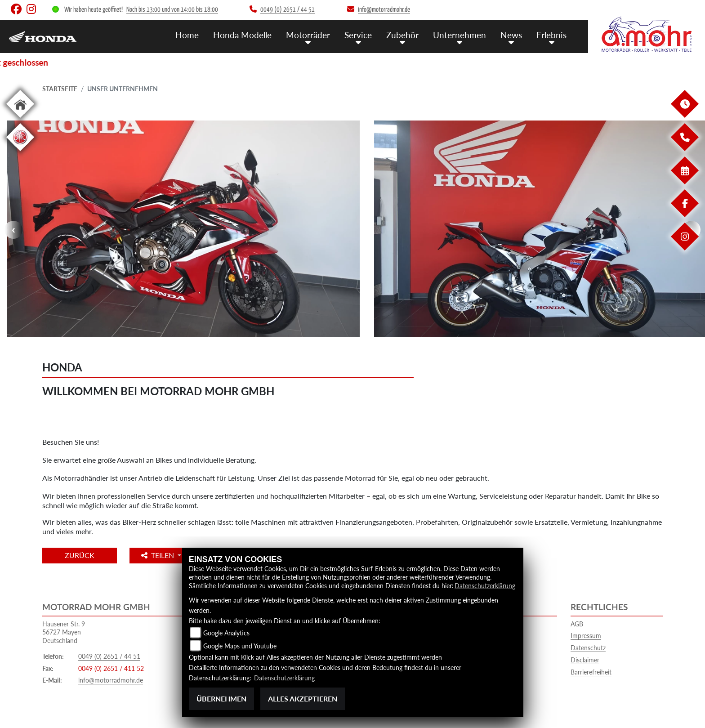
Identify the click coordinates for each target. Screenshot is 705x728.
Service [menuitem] (358, 35)
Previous (13, 230)
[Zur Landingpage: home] (20, 119)
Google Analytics (226, 633)
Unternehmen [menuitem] (460, 35)
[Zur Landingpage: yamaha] (20, 153)
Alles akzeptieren (303, 699)
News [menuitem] (511, 35)
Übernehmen (221, 699)
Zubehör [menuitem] (402, 35)
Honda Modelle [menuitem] (242, 35)
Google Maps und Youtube (240, 646)
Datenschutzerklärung (485, 586)
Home (187, 35)
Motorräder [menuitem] (308, 35)
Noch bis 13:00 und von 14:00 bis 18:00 (172, 10)
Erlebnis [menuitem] (551, 35)
